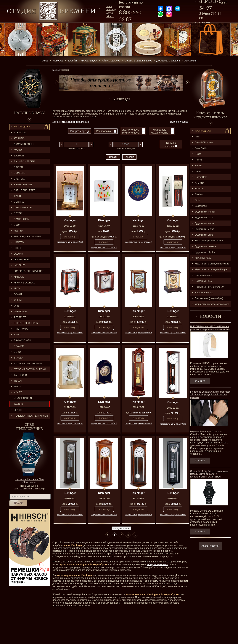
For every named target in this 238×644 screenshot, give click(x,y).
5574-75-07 (104, 226)
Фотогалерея (89, 61)
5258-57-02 (173, 226)
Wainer (19, 404)
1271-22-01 (104, 317)
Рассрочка (190, 61)
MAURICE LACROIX (24, 283)
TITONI (18, 387)
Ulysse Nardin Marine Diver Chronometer (29, 481)
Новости (58, 61)
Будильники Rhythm (205, 252)
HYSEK (18, 248)
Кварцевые (160, 130)
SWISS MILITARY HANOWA (28, 364)
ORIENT (18, 300)
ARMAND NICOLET (24, 144)
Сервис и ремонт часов (138, 61)
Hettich (198, 160)
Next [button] (187, 83)
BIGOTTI (18, 167)
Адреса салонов (111, 61)
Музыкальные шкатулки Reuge (211, 269)
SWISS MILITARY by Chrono (30, 369)
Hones (198, 171)
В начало (108, 535)
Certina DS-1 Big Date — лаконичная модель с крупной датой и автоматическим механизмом (209, 474)
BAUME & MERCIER (24, 161)
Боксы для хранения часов (209, 241)
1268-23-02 (138, 317)
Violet (18, 392)
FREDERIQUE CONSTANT (28, 237)
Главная (56, 70)
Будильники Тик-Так (205, 212)
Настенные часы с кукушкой (209, 287)
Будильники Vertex (204, 223)
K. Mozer (199, 183)
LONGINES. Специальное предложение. (27, 272)
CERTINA (19, 202)
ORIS (17, 306)
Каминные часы (203, 258)
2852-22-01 (173, 408)
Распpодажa (203, 131)
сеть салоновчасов (111, 10)
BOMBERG (20, 173)
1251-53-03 (70, 407)
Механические (159, 133)
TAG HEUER (20, 375)
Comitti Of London (204, 142)
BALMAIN (19, 156)
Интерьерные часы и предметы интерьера (210, 115)
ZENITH (18, 410)
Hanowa (19, 242)
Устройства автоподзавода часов (212, 304)
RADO (17, 335)
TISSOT (18, 381)
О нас (45, 61)
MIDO (17, 288)
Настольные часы (204, 293)
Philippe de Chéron (26, 323)
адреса (110, 16)
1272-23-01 (70, 317)
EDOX (17, 225)
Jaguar (19, 254)
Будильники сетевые (206, 246)
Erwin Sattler (201, 148)
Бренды (72, 61)
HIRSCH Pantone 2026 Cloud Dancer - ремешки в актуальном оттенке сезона (210, 328)
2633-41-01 (104, 499)
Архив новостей (210, 546)
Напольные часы (204, 275)
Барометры (201, 206)
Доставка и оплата (168, 61)
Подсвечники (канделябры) (209, 298)
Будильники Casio (204, 218)
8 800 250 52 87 (130, 16)
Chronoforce (23, 208)
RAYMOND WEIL (23, 340)
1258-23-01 (173, 317)
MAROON (19, 277)
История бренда (179, 122)
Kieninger (200, 189)
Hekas (198, 154)
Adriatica (20, 133)
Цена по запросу (171, 144)
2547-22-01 (70, 499)
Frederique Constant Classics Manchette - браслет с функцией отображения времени (210, 395)
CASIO (17, 196)
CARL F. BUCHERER (25, 190)
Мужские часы (131, 133)
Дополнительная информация (71, 122)
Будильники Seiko (204, 235)
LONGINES (20, 265)
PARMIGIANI (20, 312)
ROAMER (19, 346)
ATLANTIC (19, 138)
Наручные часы (29, 113)
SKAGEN (19, 358)
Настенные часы (204, 281)
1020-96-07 (104, 407)
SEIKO (17, 352)
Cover (18, 213)
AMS (197, 137)
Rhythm (199, 194)
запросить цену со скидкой (70, 242)
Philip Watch (22, 329)
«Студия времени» (157, 564)
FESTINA (19, 231)
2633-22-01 (138, 499)
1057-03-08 (70, 226)
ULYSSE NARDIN (23, 398)
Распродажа (22, 127)
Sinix (197, 200)
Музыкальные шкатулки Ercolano (212, 264)
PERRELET (20, 317)
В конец (135, 535)
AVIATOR (19, 150)
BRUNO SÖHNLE (23, 185)
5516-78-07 (138, 226)
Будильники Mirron (204, 229)
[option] (121, 83)
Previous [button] (56, 83)
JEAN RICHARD (22, 260)
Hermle (198, 166)
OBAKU (18, 294)
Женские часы (131, 130)
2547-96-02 (173, 499)
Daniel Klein (21, 219)
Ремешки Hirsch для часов (31, 416)
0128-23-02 (138, 407)
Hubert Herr (201, 177)
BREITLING (20, 179)
